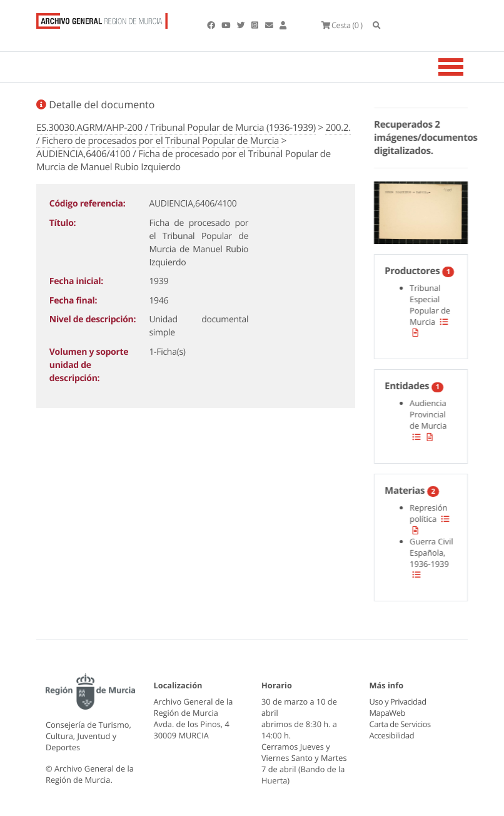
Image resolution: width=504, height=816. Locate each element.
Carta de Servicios (400, 724)
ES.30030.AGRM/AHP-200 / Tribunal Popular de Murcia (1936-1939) (176, 128)
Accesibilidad (392, 735)
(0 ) (341, 25)
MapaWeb (387, 713)
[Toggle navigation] (466, 67)
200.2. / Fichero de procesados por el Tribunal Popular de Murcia (194, 134)
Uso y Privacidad (398, 701)
